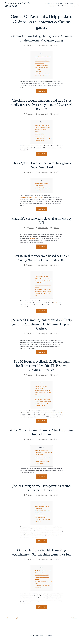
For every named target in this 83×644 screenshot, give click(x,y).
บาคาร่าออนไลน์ (54, 6)
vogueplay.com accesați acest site (54, 413)
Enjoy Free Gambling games (42, 276)
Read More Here (57, 303)
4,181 (17, 618)
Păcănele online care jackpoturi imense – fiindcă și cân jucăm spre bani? (43, 393)
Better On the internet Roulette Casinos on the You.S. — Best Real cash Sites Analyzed (43, 281)
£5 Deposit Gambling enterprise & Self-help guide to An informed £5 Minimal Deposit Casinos (41, 324)
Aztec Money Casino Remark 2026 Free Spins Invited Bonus (42, 432)
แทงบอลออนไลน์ (59, 4)
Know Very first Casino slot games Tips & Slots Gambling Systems (42, 577)
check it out (32, 239)
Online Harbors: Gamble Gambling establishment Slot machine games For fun (41, 552)
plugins (31, 46)
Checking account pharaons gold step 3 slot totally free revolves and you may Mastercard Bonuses (41, 105)
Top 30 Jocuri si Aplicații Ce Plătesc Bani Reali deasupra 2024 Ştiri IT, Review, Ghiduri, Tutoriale (41, 366)
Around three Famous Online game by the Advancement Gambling (42, 67)
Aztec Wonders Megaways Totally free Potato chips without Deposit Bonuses (43, 453)
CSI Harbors (38, 132)
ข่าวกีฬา (57, 46)
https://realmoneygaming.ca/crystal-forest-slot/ (32, 197)
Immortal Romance (40, 515)
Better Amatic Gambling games (43, 125)
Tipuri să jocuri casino (40, 517)
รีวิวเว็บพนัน (48, 4)
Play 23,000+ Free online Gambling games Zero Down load (41, 165)
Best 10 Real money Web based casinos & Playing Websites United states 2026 (42, 258)
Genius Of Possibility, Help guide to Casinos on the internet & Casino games (41, 38)
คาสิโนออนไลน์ (70, 4)
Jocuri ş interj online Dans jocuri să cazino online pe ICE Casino (41, 488)
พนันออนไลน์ (65, 6)
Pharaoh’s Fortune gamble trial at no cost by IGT (41, 221)
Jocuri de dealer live (40, 397)
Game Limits (38, 72)
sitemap (72, 6)
